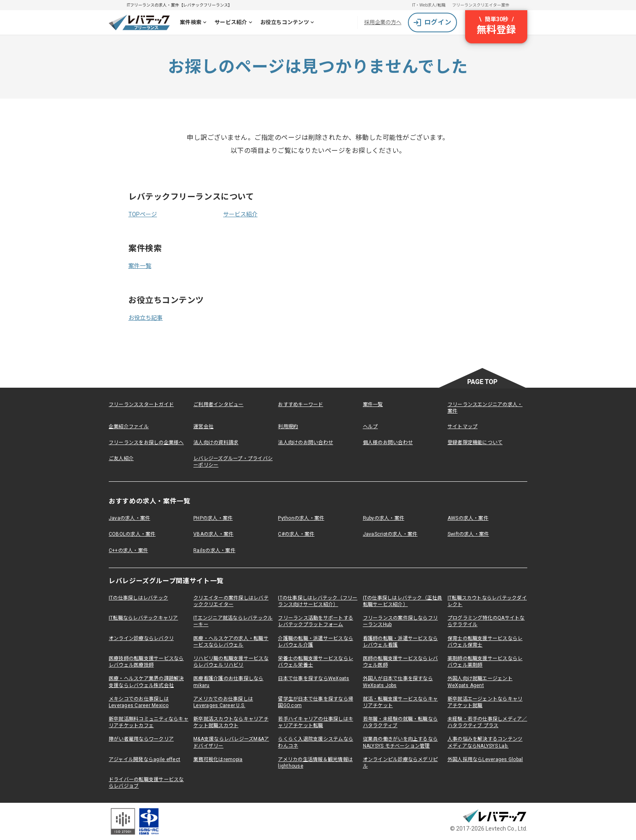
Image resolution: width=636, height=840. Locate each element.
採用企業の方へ (383, 22)
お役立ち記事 (146, 318)
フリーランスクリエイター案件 (481, 5)
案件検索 (195, 23)
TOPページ (143, 214)
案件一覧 (140, 266)
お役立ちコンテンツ (289, 23)
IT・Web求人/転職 (429, 5)
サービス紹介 (235, 23)
